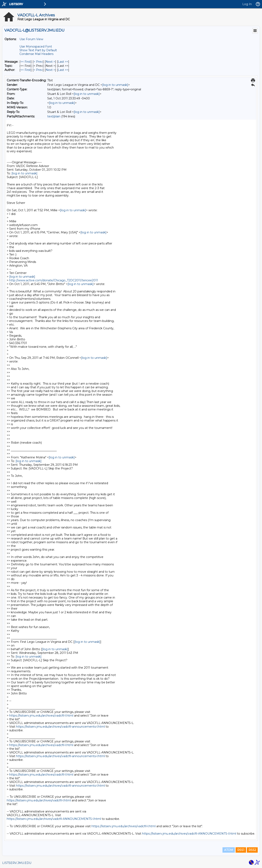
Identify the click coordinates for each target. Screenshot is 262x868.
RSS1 (241, 850)
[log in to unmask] (115, 85)
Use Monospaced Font (36, 47)
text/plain (54, 116)
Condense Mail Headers (36, 54)
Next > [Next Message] (50, 62)
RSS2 (252, 850)
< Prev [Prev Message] (38, 62)
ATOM (229, 850)
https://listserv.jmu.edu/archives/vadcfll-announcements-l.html (60, 727)
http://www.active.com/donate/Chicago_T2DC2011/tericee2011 (54, 280)
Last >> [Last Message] (63, 62)
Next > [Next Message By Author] (50, 70)
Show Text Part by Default (38, 50)
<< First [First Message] (26, 62)
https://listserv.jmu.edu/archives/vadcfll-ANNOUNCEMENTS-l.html (54, 819)
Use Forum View (31, 39)
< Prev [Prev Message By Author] (38, 70)
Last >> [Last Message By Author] (63, 70)
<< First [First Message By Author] (26, 70)
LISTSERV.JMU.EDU (17, 863)
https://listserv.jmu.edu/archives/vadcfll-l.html (41, 716)
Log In (247, 4)
